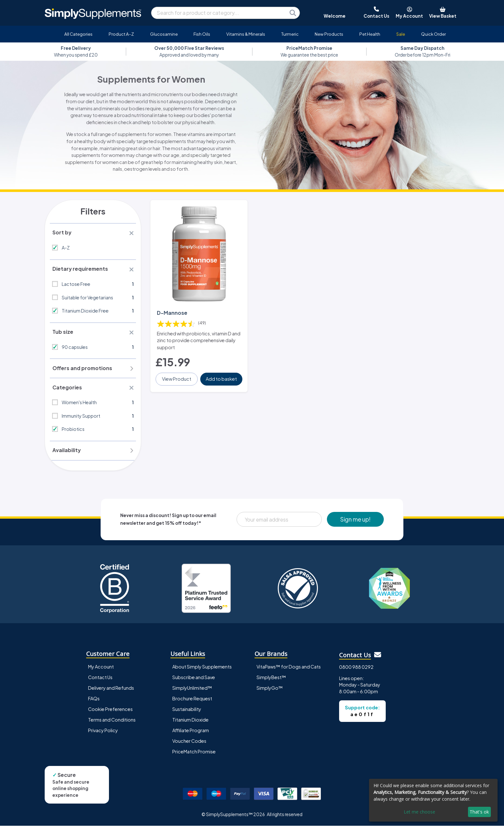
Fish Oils (202, 34)
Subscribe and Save (194, 679)
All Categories (78, 34)
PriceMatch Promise (194, 754)
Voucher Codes (189, 743)
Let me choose (419, 812)
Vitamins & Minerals (246, 34)
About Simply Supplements (202, 669)
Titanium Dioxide (190, 722)
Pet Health (370, 34)
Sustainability (187, 711)
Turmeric (290, 34)
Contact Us (100, 679)
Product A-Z (121, 34)
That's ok (479, 812)
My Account (101, 669)
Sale (401, 34)
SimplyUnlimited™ (192, 690)
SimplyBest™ (271, 679)
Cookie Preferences (110, 711)
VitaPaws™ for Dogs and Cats (289, 669)
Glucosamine (164, 34)
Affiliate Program (191, 732)
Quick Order (433, 34)
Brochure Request (192, 701)
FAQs (94, 701)
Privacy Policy (103, 732)
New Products (329, 34)
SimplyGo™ (270, 690)
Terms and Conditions (112, 722)
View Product (177, 377)
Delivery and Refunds (111, 690)
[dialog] (433, 800)
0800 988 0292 (356, 669)
